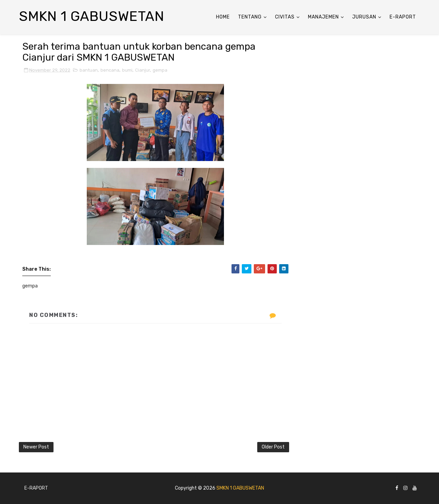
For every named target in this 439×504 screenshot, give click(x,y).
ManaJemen (323, 17)
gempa (160, 70)
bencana (110, 70)
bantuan (89, 70)
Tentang (250, 17)
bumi (127, 70)
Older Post (273, 447)
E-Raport (403, 17)
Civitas (285, 17)
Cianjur (143, 70)
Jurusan (364, 17)
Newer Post (36, 447)
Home (223, 17)
